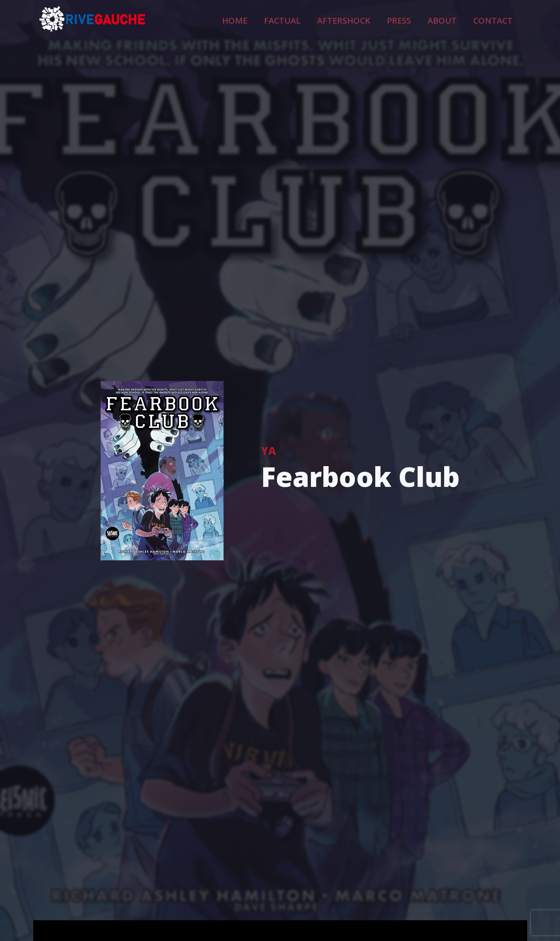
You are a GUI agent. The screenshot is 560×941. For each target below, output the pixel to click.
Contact (498, 19)
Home (292, 19)
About (457, 19)
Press (422, 19)
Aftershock (378, 19)
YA (269, 450)
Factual (330, 19)
